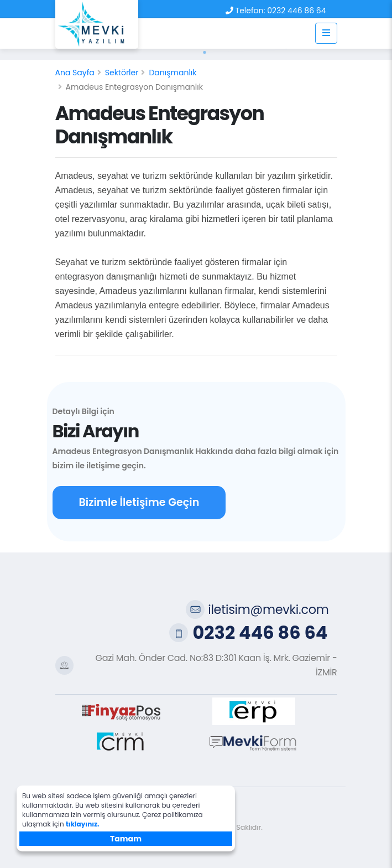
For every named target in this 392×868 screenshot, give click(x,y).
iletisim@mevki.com (268, 609)
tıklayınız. (83, 824)
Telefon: (250, 11)
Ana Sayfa (75, 73)
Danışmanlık (173, 73)
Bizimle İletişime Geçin (139, 502)
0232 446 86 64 (296, 11)
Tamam (126, 839)
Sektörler (122, 73)
